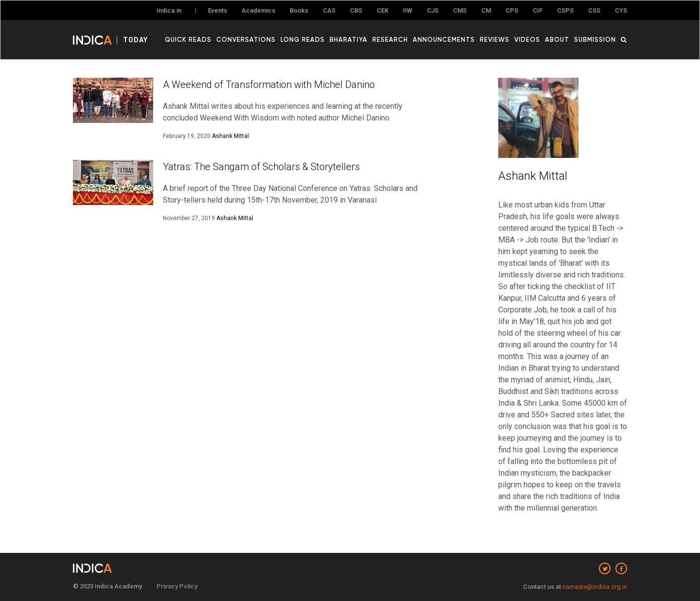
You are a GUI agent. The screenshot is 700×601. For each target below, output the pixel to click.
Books (299, 10)
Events (218, 10)
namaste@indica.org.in (595, 587)
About (557, 39)
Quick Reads (188, 39)
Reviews (495, 39)
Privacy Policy (177, 586)
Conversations (246, 39)
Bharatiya (349, 39)
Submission (595, 39)
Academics (258, 10)
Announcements (444, 39)
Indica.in (169, 10)
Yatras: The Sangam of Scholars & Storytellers (261, 167)
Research (390, 39)
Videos (527, 39)
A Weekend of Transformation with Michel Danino (269, 85)
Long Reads (303, 39)
